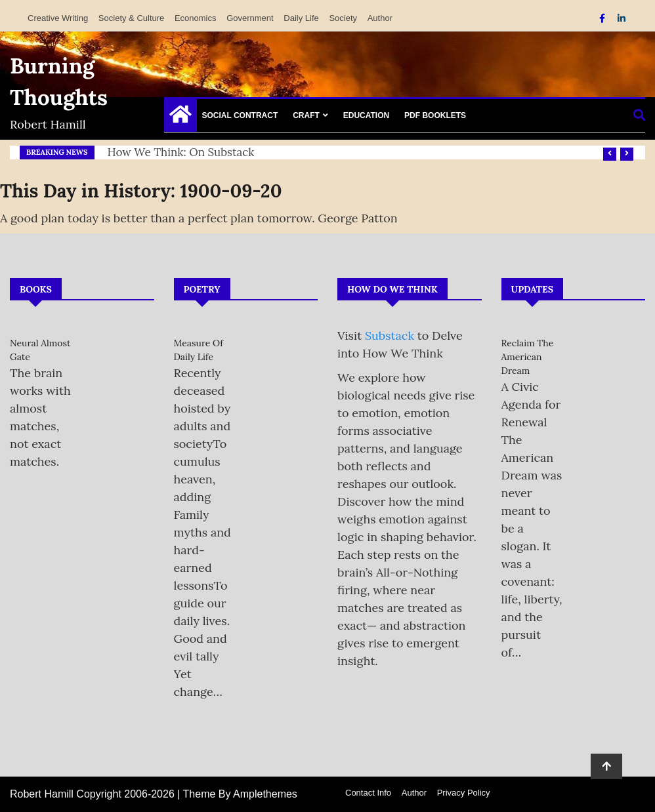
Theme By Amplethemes (240, 794)
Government (250, 18)
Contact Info (368, 793)
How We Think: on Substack (181, 152)
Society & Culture (131, 18)
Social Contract (240, 115)
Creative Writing (58, 18)
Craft (306, 115)
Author (380, 18)
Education (366, 115)
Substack (390, 335)
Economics (196, 18)
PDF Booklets (435, 115)
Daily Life (301, 18)
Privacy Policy (464, 793)
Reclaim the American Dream (528, 357)
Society (343, 18)
